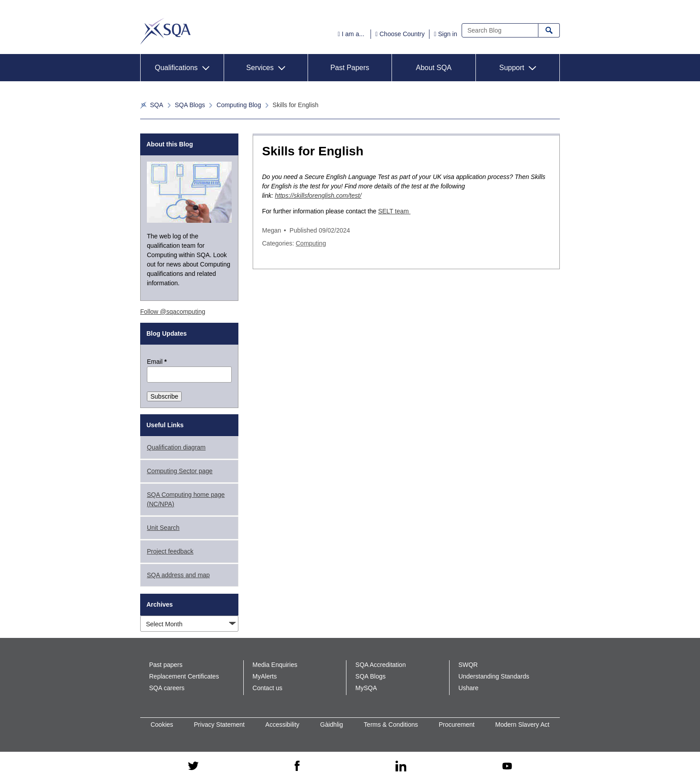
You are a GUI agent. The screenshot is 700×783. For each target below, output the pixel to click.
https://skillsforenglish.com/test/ (318, 196)
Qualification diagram (176, 447)
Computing (311, 243)
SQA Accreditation (381, 665)
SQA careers (167, 688)
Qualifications (176, 68)
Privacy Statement (219, 725)
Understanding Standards (494, 676)
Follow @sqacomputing (173, 312)
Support (512, 68)
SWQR (468, 665)
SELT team (394, 211)
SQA (157, 105)
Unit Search (163, 528)
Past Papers (350, 68)
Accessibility (282, 725)
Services (260, 68)
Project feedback (170, 551)
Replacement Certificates (184, 676)
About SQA (433, 68)
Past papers (166, 665)
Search (549, 30)
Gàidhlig (331, 725)
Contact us (268, 688)
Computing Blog (239, 105)
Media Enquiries (275, 665)
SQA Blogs (190, 105)
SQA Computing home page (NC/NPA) (186, 499)
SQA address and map (178, 575)
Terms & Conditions (391, 725)
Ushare (469, 688)
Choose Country (402, 34)
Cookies (162, 725)
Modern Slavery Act (522, 725)
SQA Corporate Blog (165, 31)
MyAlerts (265, 676)
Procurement (457, 725)
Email (157, 362)
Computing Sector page (180, 471)
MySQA (366, 688)
